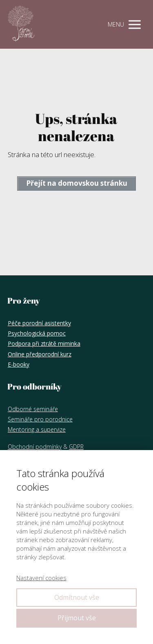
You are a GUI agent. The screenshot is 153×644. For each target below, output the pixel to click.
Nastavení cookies (41, 578)
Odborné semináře (33, 409)
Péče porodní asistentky (39, 323)
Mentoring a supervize (37, 429)
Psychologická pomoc (37, 333)
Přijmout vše (77, 618)
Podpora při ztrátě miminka (44, 343)
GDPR (76, 447)
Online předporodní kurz (40, 354)
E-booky (19, 364)
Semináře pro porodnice (40, 419)
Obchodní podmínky (35, 447)
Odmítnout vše (77, 597)
